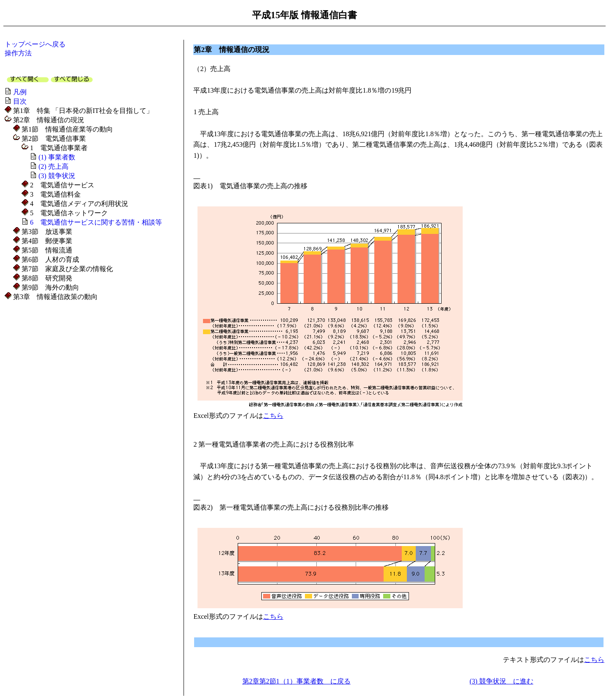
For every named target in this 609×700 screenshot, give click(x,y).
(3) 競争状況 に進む (501, 681)
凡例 (20, 92)
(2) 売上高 (53, 166)
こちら (273, 416)
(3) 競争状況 (57, 176)
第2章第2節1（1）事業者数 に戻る (296, 681)
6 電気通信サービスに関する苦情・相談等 (96, 222)
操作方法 (18, 53)
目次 (20, 101)
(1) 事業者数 (57, 157)
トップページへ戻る (35, 44)
